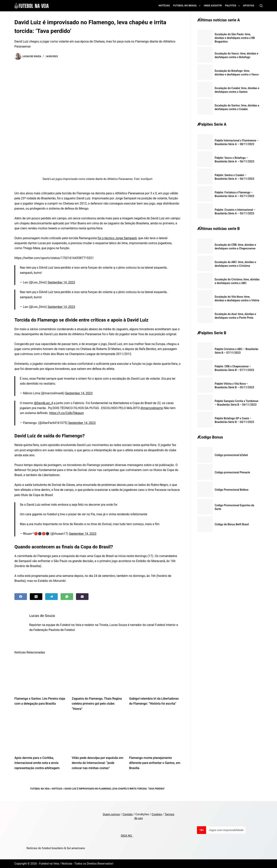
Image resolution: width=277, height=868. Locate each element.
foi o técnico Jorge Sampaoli (117, 238)
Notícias (164, 5)
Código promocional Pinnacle (232, 472)
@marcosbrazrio (152, 408)
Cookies (157, 814)
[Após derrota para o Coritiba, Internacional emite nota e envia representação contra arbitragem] (40, 734)
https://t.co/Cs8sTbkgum (67, 413)
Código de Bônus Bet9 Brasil (232, 524)
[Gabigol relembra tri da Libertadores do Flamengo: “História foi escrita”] (155, 675)
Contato (128, 814)
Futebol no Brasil (188, 6)
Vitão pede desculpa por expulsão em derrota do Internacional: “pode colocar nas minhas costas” (98, 763)
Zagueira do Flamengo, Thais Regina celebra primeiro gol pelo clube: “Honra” (97, 704)
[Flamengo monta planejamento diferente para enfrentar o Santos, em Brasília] (155, 734)
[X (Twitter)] (36, 597)
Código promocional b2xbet (231, 455)
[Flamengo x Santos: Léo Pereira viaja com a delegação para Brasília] (40, 675)
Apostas (249, 5)
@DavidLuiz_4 (43, 403)
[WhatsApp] (67, 597)
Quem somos (111, 814)
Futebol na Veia (40, 789)
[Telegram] (51, 597)
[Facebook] (21, 597)
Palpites (233, 6)
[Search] (261, 6)
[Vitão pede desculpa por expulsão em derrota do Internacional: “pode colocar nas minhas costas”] (98, 734)
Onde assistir (213, 5)
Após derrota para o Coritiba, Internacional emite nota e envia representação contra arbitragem (37, 763)
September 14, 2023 (61, 282)
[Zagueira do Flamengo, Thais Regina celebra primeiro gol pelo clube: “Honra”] (98, 675)
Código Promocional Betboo (232, 490)
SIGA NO (127, 836)
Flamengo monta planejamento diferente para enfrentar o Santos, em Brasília (155, 763)
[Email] (82, 597)
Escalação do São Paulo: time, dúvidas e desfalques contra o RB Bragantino (235, 38)
